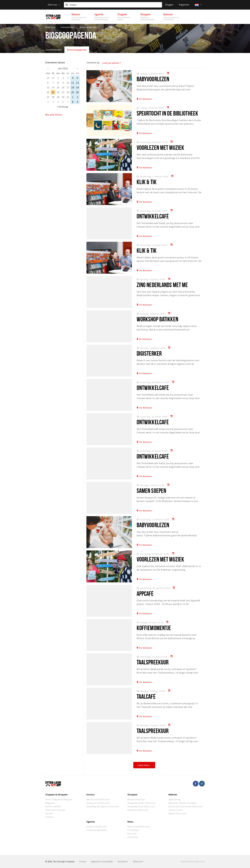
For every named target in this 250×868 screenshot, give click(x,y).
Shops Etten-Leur (136, 799)
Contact (49, 817)
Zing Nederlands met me (162, 285)
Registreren (184, 5)
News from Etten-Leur (139, 827)
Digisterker (149, 353)
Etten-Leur (54, 5)
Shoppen (132, 794)
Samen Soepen (151, 491)
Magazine (50, 803)
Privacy (83, 862)
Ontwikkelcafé (153, 216)
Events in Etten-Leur (97, 827)
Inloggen (169, 5)
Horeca (90, 794)
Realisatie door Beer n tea (193, 862)
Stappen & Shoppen (56, 794)
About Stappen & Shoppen (59, 799)
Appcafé (145, 593)
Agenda (91, 822)
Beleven (173, 794)
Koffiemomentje (154, 628)
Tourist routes (176, 810)
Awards (49, 813)
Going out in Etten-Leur (98, 803)
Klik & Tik (147, 182)
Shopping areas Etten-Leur (141, 806)
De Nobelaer (146, 99)
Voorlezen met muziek (160, 148)
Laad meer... (144, 765)
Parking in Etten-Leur (138, 810)
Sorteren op (93, 63)
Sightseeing (175, 799)
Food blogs (133, 830)
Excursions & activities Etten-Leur (186, 806)
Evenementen (54, 50)
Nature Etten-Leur (178, 813)
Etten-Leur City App (55, 810)
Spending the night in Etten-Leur (103, 806)
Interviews (133, 837)
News (130, 822)
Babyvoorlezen (153, 79)
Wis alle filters (54, 115)
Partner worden (53, 806)
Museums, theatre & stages (183, 803)
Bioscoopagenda (77, 50)
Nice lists (132, 834)
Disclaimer (123, 862)
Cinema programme (96, 830)
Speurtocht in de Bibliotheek (167, 113)
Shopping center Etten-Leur (142, 803)
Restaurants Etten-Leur (98, 799)
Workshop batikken (157, 319)
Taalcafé (146, 696)
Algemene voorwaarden (102, 862)
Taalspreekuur (153, 662)
